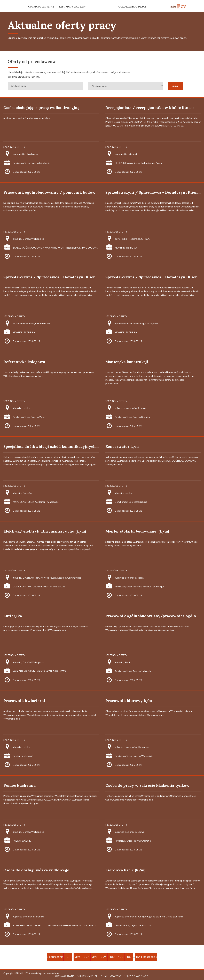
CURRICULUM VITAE (41, 7)
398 (95, 957)
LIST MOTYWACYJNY (72, 7)
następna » (150, 957)
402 (129, 957)
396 (78, 957)
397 (86, 957)
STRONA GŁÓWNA (64, 976)
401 (120, 957)
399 (103, 957)
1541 (139, 957)
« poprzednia (55, 957)
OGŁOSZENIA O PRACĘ (132, 7)
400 (112, 957)
